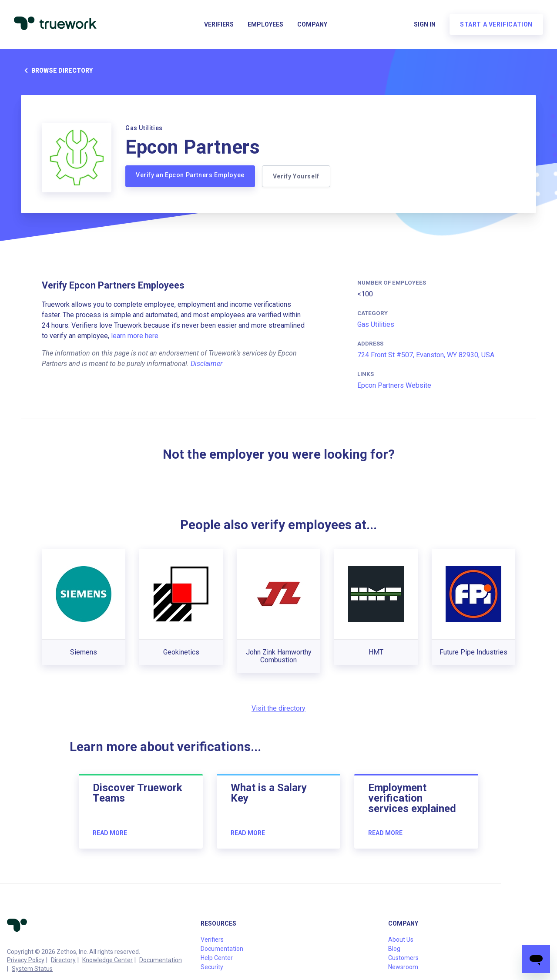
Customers (403, 958)
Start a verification (496, 24)
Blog (394, 949)
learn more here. (135, 336)
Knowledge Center (107, 960)
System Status (32, 969)
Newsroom (403, 967)
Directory (63, 960)
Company (312, 24)
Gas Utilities (376, 324)
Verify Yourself (296, 176)
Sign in (425, 24)
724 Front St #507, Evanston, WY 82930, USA (426, 355)
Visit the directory (278, 708)
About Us (401, 940)
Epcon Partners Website (394, 385)
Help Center (217, 958)
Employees (265, 24)
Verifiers (219, 24)
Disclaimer (206, 364)
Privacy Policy (26, 960)
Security (212, 967)
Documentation (161, 960)
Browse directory (57, 70)
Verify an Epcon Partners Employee (190, 175)
